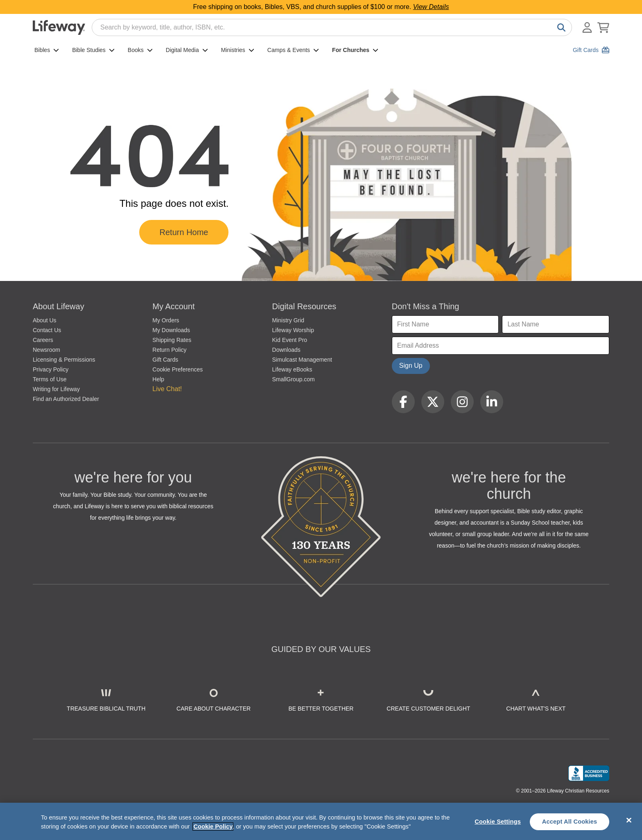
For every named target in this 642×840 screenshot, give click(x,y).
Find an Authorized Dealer (66, 399)
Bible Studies (93, 50)
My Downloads (171, 330)
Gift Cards (165, 360)
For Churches (355, 50)
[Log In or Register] (587, 27)
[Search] (560, 27)
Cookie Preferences (177, 369)
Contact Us (47, 330)
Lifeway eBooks (292, 369)
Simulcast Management (302, 360)
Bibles (47, 50)
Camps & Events (293, 50)
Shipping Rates (172, 340)
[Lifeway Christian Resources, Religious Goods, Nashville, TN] (589, 773)
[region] (321, 821)
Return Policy (169, 350)
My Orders (166, 320)
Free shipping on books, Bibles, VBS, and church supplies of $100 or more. (321, 7)
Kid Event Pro (290, 340)
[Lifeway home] (59, 27)
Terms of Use (50, 379)
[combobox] (332, 27)
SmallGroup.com (294, 379)
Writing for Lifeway (56, 389)
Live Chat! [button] (167, 389)
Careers (43, 340)
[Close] (629, 820)
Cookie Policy (213, 826)
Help (158, 379)
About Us (45, 320)
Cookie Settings (498, 822)
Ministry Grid (288, 320)
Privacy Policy (51, 369)
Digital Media (187, 50)
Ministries (238, 50)
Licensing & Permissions (64, 360)
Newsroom (46, 350)
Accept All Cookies (570, 822)
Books (140, 50)
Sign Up (411, 366)
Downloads (286, 350)
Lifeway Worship (293, 330)
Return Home (184, 232)
